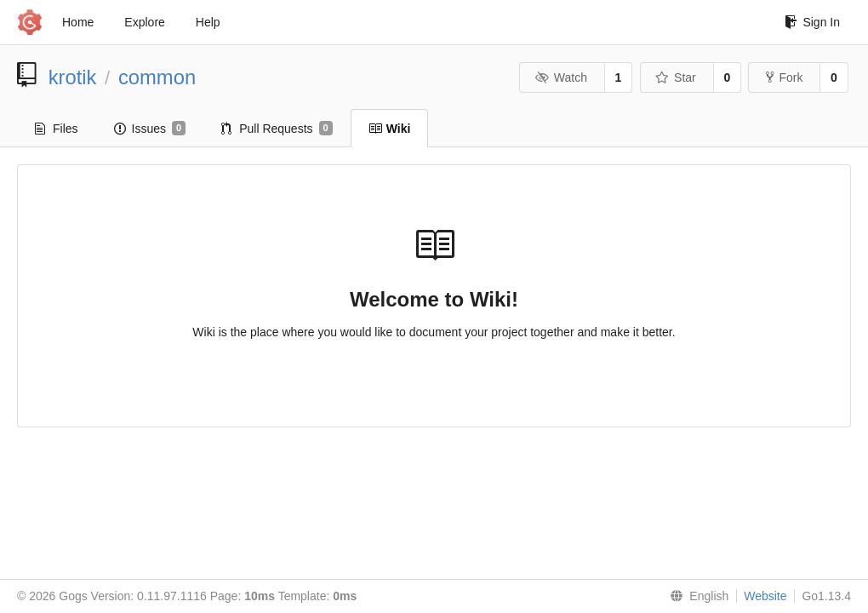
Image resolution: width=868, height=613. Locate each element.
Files (57, 129)
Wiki (390, 129)
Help (208, 22)
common (157, 77)
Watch (561, 77)
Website (765, 596)
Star (676, 77)
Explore (144, 22)
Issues (150, 129)
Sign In (812, 22)
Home (78, 22)
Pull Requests (277, 129)
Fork (784, 77)
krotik (73, 77)
